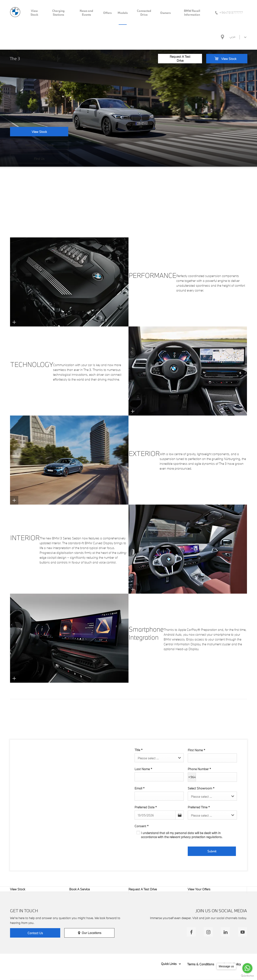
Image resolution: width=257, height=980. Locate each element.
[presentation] (165, 852)
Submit (212, 851)
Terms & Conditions (201, 964)
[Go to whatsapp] (247, 968)
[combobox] (159, 758)
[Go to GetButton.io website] (247, 976)
